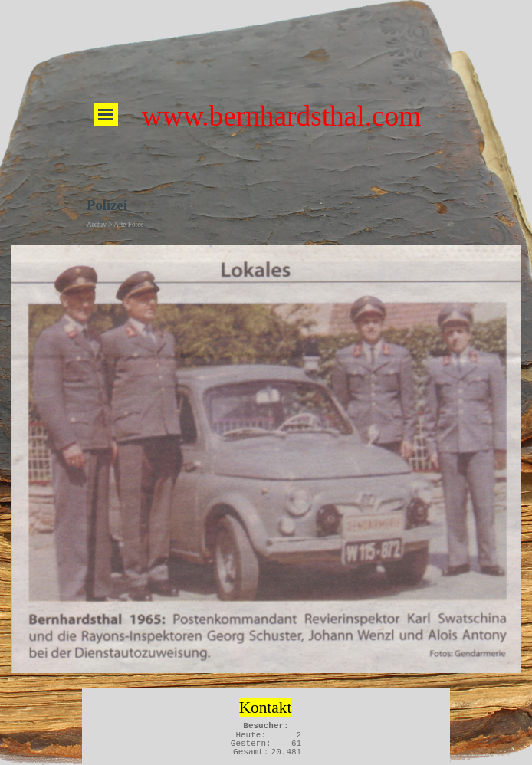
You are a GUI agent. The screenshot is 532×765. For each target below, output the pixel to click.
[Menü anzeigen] (106, 115)
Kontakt (266, 708)
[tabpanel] (265, 706)
